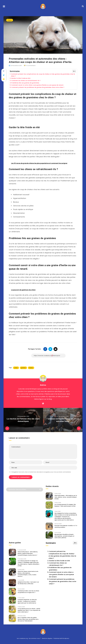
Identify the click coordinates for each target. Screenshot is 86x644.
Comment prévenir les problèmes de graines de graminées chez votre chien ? (39, 87)
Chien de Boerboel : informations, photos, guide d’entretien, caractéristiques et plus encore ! (28, 554)
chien (16, 368)
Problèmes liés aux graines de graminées (26, 83)
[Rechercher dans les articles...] (25, 490)
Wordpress (66, 639)
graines (23, 368)
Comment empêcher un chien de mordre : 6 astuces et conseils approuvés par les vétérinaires (28, 601)
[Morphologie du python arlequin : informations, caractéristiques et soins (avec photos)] (49, 535)
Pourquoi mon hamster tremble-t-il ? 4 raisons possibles (66, 527)
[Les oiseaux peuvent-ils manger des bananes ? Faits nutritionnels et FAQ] (49, 505)
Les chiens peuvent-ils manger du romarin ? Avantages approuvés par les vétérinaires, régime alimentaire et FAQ (29, 563)
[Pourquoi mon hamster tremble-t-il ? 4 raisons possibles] (49, 526)
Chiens (10, 20)
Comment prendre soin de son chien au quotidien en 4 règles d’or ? (29, 592)
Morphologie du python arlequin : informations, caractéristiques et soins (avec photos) (65, 536)
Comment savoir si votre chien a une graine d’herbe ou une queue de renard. (39, 85)
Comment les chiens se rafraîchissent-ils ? (27, 81)
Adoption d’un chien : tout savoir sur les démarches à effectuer (29, 583)
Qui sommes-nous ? (35, 639)
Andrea (43, 385)
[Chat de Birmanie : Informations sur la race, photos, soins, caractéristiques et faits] (49, 496)
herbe (31, 368)
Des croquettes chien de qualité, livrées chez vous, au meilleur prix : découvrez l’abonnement (29, 619)
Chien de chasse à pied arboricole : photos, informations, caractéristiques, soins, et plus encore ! (29, 574)
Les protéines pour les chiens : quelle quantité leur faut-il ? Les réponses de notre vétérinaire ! (27, 610)
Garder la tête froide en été (21, 78)
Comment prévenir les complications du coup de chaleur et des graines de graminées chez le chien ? (42, 75)
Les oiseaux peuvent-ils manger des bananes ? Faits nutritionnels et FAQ (66, 505)
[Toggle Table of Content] (73, 71)
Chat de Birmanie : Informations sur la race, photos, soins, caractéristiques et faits (65, 497)
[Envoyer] (40, 490)
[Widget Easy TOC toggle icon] (75, 543)
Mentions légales (47, 639)
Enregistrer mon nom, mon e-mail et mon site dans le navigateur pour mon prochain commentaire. (41, 472)
